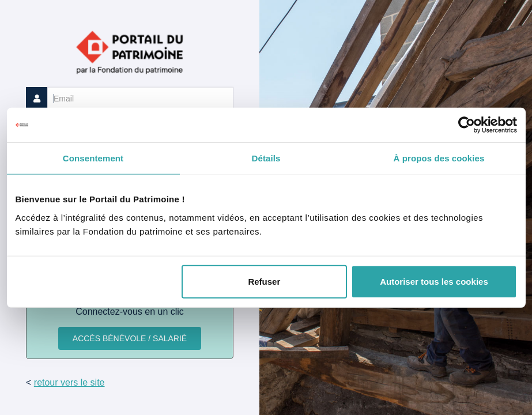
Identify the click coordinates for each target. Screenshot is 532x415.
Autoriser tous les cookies (434, 281)
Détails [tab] (266, 158)
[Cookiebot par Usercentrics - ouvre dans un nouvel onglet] (467, 125)
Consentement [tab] (93, 158)
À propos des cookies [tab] (439, 158)
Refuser (264, 281)
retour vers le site (69, 382)
